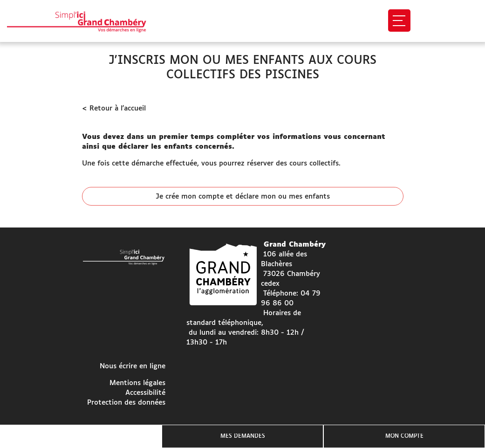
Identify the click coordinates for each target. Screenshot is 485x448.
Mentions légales (137, 383)
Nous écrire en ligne (133, 366)
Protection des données (126, 403)
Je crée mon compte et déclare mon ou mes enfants (243, 196)
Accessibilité (145, 393)
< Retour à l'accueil (114, 108)
